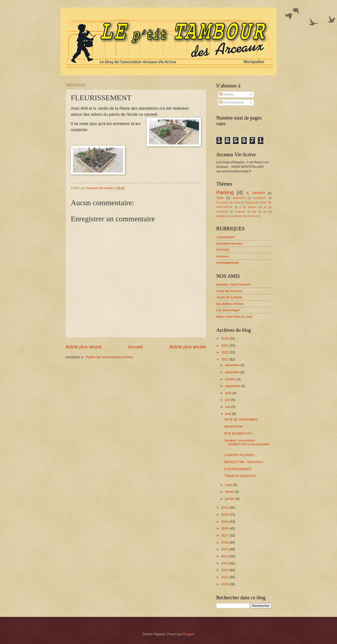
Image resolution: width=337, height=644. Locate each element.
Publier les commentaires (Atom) (109, 357)
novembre (233, 372)
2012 (225, 570)
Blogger (188, 634)
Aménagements (228, 263)
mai (228, 407)
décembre (233, 365)
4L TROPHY (256, 193)
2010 (225, 584)
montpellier (237, 216)
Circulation (223, 203)
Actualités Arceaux (230, 244)
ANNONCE (239, 198)
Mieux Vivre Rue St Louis (234, 317)
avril (229, 414)
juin (228, 400)
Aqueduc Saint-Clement (233, 284)
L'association (226, 237)
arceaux (252, 207)
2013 (225, 563)
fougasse (240, 212)
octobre (231, 379)
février (230, 492)
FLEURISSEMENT (238, 469)
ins (265, 212)
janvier (230, 499)
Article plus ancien (188, 347)
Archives (223, 256)
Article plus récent (84, 347)
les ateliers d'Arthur (230, 304)
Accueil (135, 347)
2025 (225, 338)
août (229, 393)
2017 (225, 535)
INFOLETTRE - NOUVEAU (244, 462)
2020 (225, 515)
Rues (237, 203)
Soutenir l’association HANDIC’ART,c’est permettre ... (247, 444)
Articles (226, 94)
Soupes (250, 203)
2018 (225, 528)
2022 (225, 359)
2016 (225, 542)
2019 (225, 522)
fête (254, 212)
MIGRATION (233, 427)
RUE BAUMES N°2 (238, 433)
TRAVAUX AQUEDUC (240, 476)
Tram (220, 198)
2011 (225, 577)
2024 (225, 345)
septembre (233, 386)
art (265, 207)
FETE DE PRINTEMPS (241, 420)
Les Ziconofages (228, 310)
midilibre (221, 216)
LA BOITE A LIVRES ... (241, 455)
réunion (252, 216)
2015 (225, 549)
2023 (225, 352)
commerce (222, 212)
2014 (225, 556)
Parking (225, 192)
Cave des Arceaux (230, 291)
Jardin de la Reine (229, 297)
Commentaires (232, 102)
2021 (225, 507)
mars (229, 485)
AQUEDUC (260, 198)
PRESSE (223, 250)
